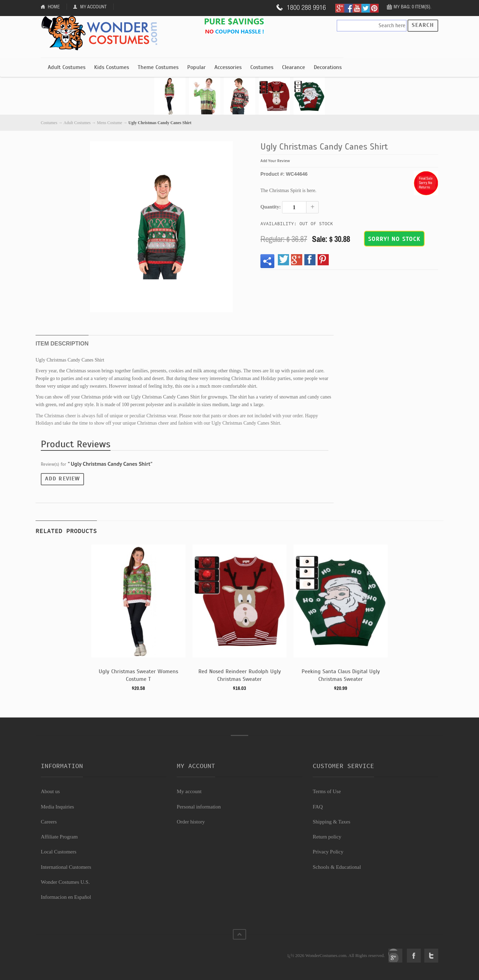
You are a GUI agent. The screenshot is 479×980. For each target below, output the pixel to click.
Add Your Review (275, 161)
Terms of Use (327, 791)
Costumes (262, 67)
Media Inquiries (57, 807)
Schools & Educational (337, 867)
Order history (191, 822)
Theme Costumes (158, 67)
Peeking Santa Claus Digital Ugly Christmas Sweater (341, 675)
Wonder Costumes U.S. (65, 882)
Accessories (228, 67)
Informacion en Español (66, 897)
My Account (93, 7)
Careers (49, 822)
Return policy (327, 837)
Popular (196, 67)
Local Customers (59, 852)
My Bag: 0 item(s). (412, 7)
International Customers (66, 867)
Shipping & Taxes (332, 822)
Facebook (414, 956)
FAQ (318, 807)
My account (189, 791)
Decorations (328, 67)
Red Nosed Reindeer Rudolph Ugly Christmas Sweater (240, 675)
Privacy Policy (328, 852)
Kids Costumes (112, 67)
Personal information (199, 807)
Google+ (395, 956)
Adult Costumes (67, 67)
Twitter (431, 956)
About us (50, 791)
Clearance (294, 67)
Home (54, 7)
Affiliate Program (59, 837)
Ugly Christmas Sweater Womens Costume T (138, 675)
